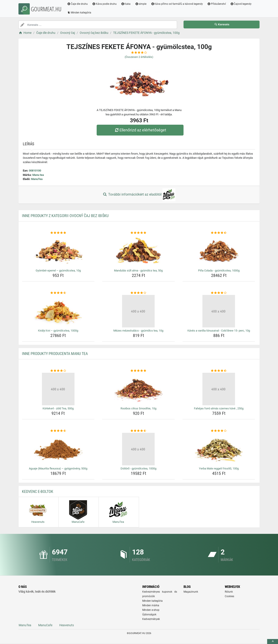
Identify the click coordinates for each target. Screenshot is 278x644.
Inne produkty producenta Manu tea (55, 354)
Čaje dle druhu (77, 4)
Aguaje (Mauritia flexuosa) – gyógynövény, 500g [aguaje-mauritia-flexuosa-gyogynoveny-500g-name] (58, 468)
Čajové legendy (241, 4)
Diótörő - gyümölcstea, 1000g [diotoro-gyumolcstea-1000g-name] (138, 468)
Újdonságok (149, 615)
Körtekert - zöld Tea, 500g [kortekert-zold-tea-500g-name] (58, 408)
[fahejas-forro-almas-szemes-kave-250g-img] (219, 389)
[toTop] (273, 642)
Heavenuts (67, 625)
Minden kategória (79, 13)
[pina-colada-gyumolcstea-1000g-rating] (219, 233)
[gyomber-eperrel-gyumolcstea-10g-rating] (58, 233)
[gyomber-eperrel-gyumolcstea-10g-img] (58, 251)
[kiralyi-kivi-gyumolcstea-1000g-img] (58, 311)
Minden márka (151, 605)
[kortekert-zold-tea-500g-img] (58, 389)
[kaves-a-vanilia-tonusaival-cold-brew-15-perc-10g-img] (219, 311)
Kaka (126, 4)
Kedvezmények (151, 619)
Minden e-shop (151, 610)
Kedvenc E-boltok (38, 491)
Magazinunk (191, 592)
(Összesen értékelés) (139, 57)
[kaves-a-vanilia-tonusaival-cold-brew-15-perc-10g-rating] (219, 293)
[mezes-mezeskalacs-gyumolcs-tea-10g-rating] (138, 293)
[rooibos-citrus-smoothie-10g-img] (138, 389)
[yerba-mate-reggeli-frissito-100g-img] (219, 449)
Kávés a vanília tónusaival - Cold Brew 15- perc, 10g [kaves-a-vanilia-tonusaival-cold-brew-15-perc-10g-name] (219, 331)
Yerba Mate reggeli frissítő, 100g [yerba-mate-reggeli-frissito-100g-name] (219, 468)
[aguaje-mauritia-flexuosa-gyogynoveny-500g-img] (58, 449)
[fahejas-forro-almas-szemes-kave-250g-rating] (219, 371)
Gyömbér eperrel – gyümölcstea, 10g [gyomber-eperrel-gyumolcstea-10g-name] (58, 271)
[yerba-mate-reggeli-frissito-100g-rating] (219, 431)
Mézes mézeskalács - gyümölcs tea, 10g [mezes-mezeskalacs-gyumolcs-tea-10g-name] (138, 331)
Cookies (229, 596)
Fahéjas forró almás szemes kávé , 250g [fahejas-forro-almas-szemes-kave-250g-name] (219, 408)
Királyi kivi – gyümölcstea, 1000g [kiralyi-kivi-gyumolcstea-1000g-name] (58, 331)
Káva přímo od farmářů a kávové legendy (177, 4)
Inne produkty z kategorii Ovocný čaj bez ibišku (65, 216)
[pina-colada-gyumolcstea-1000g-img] (219, 251)
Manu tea (38, 175)
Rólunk (229, 592)
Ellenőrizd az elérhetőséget (140, 130)
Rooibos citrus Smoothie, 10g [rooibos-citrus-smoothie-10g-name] (138, 408)
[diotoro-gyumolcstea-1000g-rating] (138, 431)
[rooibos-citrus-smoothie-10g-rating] (138, 371)
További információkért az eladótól (139, 195)
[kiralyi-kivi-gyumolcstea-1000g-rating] (58, 293)
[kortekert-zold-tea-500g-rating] (58, 371)
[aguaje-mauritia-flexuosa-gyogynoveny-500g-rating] (58, 431)
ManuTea (37, 179)
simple (141, 4)
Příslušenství (217, 4)
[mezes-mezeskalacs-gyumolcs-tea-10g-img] (138, 311)
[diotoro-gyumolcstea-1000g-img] (138, 449)
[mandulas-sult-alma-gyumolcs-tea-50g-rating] (138, 233)
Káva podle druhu (104, 4)
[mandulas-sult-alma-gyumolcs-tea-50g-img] (138, 251)
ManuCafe (45, 625)
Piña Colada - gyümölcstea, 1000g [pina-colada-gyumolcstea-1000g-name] (219, 271)
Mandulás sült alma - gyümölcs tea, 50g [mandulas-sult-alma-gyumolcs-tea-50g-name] (138, 271)
